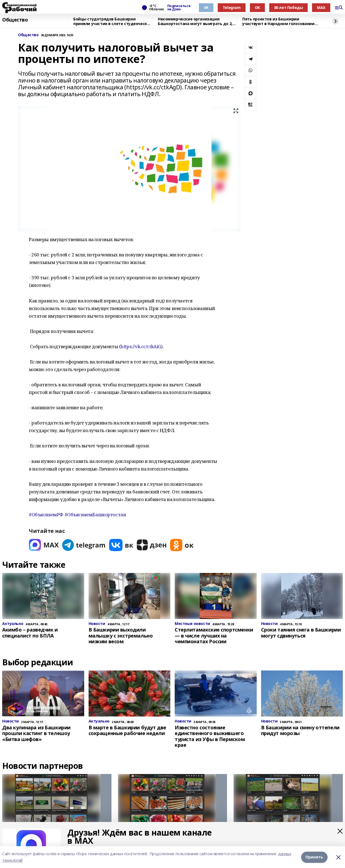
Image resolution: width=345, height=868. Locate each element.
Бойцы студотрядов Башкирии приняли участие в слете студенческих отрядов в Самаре (113, 21)
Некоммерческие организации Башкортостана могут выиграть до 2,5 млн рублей (196, 21)
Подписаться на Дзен (179, 8)
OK (257, 7)
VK (206, 7)
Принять (314, 857)
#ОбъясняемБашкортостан (95, 515)
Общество (15, 20)
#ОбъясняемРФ (46, 515)
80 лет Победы (289, 7)
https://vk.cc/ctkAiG (141, 346)
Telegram (232, 7)
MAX (321, 7)
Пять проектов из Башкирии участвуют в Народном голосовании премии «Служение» (278, 21)
